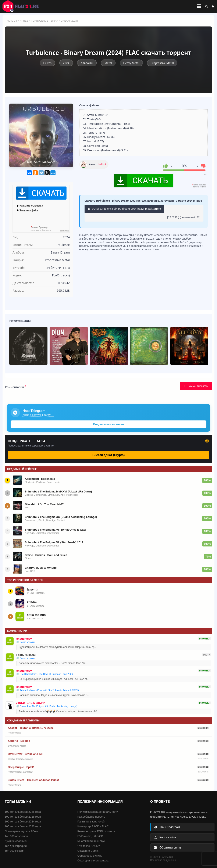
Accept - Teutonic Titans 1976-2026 (31, 728)
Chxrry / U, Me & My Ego (41, 568)
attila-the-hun (36, 615)
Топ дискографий (16, 846)
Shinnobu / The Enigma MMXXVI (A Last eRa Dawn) (58, 492)
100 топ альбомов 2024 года (23, 822)
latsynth (33, 589)
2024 (66, 63)
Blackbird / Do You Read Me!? (44, 504)
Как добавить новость (91, 817)
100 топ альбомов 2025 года (23, 817)
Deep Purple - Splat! (21, 767)
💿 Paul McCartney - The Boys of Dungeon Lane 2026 (45, 674)
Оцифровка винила (90, 856)
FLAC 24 (23, 6)
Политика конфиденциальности (98, 812)
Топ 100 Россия (15, 851)
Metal (108, 63)
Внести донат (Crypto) (108, 455)
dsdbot (102, 164)
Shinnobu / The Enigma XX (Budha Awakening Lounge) (61, 517)
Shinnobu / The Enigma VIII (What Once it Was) (55, 530)
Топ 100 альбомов (16, 836)
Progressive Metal (162, 63)
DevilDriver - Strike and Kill (26, 754)
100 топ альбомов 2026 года (23, 812)
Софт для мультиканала (93, 860)
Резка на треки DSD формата (96, 831)
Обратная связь (168, 847)
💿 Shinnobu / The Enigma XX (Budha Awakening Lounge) (47, 706)
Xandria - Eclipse (19, 741)
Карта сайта (165, 837)
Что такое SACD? (89, 846)
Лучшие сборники (16, 841)
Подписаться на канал (108, 424)
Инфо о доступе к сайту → (38, 415)
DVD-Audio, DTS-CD (90, 836)
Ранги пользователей (91, 822)
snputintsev (24, 639)
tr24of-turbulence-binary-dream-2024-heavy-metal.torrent (124, 209)
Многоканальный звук (91, 841)
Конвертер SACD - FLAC (93, 826)
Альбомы (87, 63)
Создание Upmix (88, 851)
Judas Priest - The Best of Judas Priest (33, 780)
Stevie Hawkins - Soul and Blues (46, 555)
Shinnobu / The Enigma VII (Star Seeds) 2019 (54, 542)
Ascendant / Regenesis (40, 479)
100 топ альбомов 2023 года (23, 826)
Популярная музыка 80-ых (22, 831)
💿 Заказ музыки (25, 642)
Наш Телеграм (167, 827)
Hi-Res (24, 21)
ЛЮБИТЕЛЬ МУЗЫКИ (31, 703)
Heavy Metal (131, 63)
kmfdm (32, 602)
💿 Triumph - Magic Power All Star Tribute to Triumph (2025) (48, 690)
